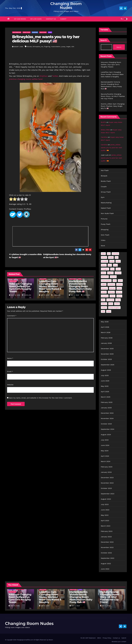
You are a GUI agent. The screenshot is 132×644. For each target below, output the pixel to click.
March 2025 (106, 397)
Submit (63, 19)
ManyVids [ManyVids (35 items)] (105, 277)
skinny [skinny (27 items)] (119, 296)
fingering (47, 47)
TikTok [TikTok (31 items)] (117, 304)
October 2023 (106, 488)
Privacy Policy (107, 638)
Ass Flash (105, 170)
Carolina (27, 295)
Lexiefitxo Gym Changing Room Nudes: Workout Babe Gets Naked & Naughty (50, 286)
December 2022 (107, 542)
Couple (104, 187)
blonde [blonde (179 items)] (104, 257)
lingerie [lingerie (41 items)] (110, 273)
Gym (103, 197)
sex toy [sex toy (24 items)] (119, 292)
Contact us (51, 19)
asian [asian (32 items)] (103, 254)
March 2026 (106, 332)
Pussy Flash (26, 32)
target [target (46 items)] (118, 300)
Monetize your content (119, 642)
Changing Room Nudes (66, 6)
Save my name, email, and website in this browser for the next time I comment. (40, 398)
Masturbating (17, 32)
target (68, 47)
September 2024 (108, 429)
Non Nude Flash (107, 213)
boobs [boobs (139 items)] (111, 257)
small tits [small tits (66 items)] (110, 300)
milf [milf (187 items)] (115, 281)
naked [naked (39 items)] (104, 284)
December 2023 (107, 478)
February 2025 (107, 402)
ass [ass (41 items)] (109, 254)
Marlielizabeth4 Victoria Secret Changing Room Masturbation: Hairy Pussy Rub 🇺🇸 (80, 286)
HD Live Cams (36, 19)
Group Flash (106, 192)
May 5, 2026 (75, 295)
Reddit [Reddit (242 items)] (104, 292)
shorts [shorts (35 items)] (112, 296)
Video (50, 32)
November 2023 (107, 483)
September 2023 (108, 494)
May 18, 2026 (16, 295)
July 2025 (105, 375)
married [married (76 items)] (113, 277)
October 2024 (106, 424)
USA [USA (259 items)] (103, 311)
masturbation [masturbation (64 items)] (106, 281)
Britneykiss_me (38, 47)
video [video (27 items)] (109, 311)
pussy (63, 47)
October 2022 (106, 553)
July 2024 (105, 440)
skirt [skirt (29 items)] (103, 300)
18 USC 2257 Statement (88, 638)
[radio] (11, 200)
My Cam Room (20, 19)
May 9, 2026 (45, 295)
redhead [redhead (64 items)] (111, 292)
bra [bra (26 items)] (117, 257)
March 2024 (106, 461)
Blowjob (104, 176)
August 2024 (106, 435)
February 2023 (107, 531)
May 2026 (105, 322)
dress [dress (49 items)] (118, 261)
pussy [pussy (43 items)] (119, 288)
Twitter (55, 76)
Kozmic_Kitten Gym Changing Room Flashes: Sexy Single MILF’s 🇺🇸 (113, 106)
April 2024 (105, 456)
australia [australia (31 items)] (115, 254)
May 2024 (105, 451)
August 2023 (106, 499)
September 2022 (108, 558)
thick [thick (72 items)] (111, 304)
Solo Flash (43, 32)
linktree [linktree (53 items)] (118, 273)
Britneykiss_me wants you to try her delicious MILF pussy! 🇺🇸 (46, 39)
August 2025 (106, 370)
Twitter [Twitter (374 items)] (104, 308)
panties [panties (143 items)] (119, 284)
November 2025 (107, 354)
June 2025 (105, 381)
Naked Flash (106, 208)
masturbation (56, 47)
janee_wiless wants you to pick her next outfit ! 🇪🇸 (111, 148)
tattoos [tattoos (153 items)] (104, 304)
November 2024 (107, 418)
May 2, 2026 (106, 606)
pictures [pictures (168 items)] (104, 288)
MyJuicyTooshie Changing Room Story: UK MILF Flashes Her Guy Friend (113, 96)
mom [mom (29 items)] (120, 281)
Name (10, 358)
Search (104, 40)
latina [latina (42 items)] (104, 273)
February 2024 (107, 467)
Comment (12, 316)
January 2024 (106, 472)
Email (10, 371)
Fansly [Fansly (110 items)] (104, 265)
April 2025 (105, 392)
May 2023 (105, 515)
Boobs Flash (106, 181)
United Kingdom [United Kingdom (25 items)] (114, 308)
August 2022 (106, 564)
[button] (122, 19)
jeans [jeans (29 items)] (118, 269)
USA (73, 47)
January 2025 (106, 408)
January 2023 (106, 537)
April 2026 (105, 327)
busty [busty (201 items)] (112, 261)
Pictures (104, 219)
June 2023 (105, 510)
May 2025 (105, 386)
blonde (29, 47)
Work (103, 246)
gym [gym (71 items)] (110, 265)
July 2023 (105, 504)
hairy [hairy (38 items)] (115, 265)
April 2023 (105, 521)
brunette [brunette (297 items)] (105, 261)
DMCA (99, 638)
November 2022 (107, 547)
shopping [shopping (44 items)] (105, 296)
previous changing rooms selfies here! (26, 79)
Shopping (35, 32)
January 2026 (106, 343)
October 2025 (106, 359)
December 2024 (107, 413)
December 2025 (107, 349)
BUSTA (103, 122)
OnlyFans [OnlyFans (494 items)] (111, 284)
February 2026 (107, 338)
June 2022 (105, 569)
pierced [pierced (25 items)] (112, 288)
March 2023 (106, 526)
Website (10, 385)
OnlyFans (44, 76)
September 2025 (108, 365)
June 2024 (105, 445)
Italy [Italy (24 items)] (112, 269)
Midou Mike (105, 130)
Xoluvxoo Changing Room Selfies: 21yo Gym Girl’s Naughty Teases (20, 288)
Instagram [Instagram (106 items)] (105, 269)
